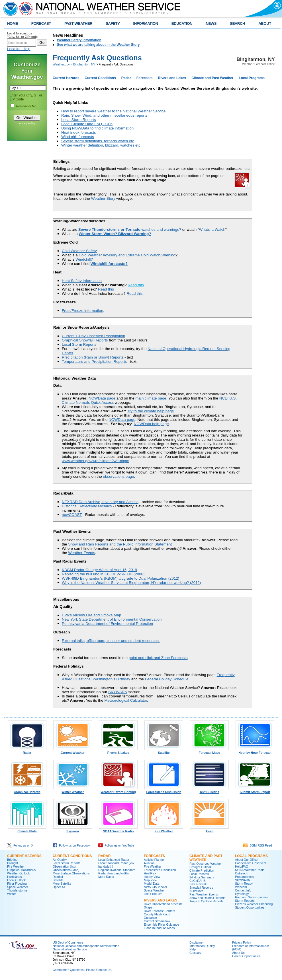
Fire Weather (164, 830)
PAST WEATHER (78, 23)
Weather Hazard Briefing (118, 790)
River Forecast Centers (160, 911)
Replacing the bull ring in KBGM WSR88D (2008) (103, 574)
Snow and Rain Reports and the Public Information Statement (120, 544)
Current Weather (73, 751)
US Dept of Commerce (68, 942)
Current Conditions (100, 78)
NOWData (196, 891)
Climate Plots (27, 830)
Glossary (195, 953)
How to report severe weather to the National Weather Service (113, 111)
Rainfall (58, 877)
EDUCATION (182, 23)
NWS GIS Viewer (156, 887)
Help (193, 949)
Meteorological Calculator (126, 700)
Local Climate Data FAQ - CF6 (87, 124)
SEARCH (237, 23)
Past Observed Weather (206, 864)
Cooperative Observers (251, 863)
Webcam (241, 887)
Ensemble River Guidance (162, 925)
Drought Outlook (201, 867)
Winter (12, 894)
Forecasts (145, 78)
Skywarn (73, 830)
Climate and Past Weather (212, 78)
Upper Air (59, 887)
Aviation (149, 863)
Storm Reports (245, 901)
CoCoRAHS (198, 881)
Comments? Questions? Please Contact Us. (82, 970)
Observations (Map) (66, 870)
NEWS (211, 23)
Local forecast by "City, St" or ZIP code (22, 35)
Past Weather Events (204, 894)
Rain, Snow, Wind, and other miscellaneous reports (104, 115)
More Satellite (62, 884)
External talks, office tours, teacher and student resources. (111, 641)
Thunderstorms (17, 890)
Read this (136, 285)
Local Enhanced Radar (114, 860)
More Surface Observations (71, 873)
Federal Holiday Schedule (167, 679)
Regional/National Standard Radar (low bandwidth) (117, 872)
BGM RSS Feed (258, 845)
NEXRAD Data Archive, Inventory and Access (100, 502)
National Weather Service (70, 949)
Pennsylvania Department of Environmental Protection (107, 624)
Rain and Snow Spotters (251, 897)
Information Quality (202, 946)
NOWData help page (151, 424)
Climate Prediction (202, 870)
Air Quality (60, 860)
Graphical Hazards (27, 790)
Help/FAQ (242, 866)
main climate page (151, 398)
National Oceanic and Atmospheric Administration (86, 946)
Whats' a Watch (212, 229)
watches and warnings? (130, 229)
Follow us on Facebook (71, 845)
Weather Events (82, 553)
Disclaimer (197, 942)
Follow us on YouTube (116, 845)
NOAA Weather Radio (118, 830)
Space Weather (18, 887)
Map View (151, 880)
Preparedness (244, 877)
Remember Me (26, 106)
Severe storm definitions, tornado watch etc (98, 141)
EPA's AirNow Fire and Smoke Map (91, 615)
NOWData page (102, 398)
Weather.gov (61, 64)
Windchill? (84, 259)
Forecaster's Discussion (164, 790)
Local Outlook (16, 880)
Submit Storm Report (255, 790)
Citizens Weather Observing (254, 904)
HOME (13, 23)
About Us (238, 953)
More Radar (106, 877)
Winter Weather (73, 790)
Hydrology (242, 894)
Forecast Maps (209, 751)
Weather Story (103, 198)
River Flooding (17, 884)
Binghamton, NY (84, 64)
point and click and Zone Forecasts (158, 658)
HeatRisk (150, 873)
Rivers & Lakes (118, 751)
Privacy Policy (27, 123)
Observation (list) (64, 866)
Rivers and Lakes (172, 78)
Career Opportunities (246, 956)
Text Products (153, 894)
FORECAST (41, 23)
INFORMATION (146, 23)
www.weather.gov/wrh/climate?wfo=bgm (96, 461)
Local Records (199, 874)
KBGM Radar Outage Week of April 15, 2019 (99, 570)
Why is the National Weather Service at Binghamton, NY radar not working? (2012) (131, 583)
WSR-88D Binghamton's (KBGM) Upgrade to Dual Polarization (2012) (120, 578)
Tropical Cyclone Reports (206, 901)
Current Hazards (66, 78)
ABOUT (265, 23)
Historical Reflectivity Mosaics (87, 506)
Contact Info (243, 890)
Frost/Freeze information (82, 311)
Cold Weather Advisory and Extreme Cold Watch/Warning (127, 255)
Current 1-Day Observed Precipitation (93, 336)
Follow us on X (20, 845)
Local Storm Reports (78, 120)
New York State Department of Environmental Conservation (112, 619)
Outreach (241, 873)
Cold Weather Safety (79, 251)
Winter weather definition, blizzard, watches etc (101, 145)
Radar (126, 78)
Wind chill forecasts (78, 137)
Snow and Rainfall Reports (207, 898)
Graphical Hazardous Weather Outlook (21, 872)
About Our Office (246, 860)
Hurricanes (15, 877)
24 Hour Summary (202, 877)
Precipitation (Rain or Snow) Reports (93, 357)
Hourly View (152, 877)
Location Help (19, 49)
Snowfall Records (201, 888)
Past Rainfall (198, 884)
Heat (209, 830)
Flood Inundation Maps (159, 928)
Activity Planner (154, 860)
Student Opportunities (250, 907)
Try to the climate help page (150, 411)
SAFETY (113, 23)
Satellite (164, 751)
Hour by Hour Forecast (255, 751)
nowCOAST (72, 515)
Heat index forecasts (79, 132)
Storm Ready (244, 884)
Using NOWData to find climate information (97, 128)
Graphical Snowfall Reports (85, 340)
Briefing (12, 860)
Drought (13, 863)
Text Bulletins (209, 790)
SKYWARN (118, 692)
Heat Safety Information (82, 281)
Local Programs (252, 78)
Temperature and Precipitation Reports (94, 362)
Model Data (152, 884)
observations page (118, 476)
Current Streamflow (157, 921)
